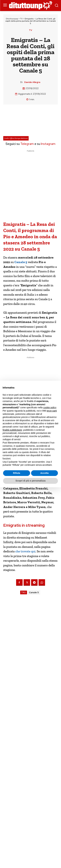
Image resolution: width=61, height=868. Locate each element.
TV (21, 19)
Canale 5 (34, 592)
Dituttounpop (12, 19)
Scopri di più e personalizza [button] (30, 481)
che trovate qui (25, 551)
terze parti (52, 411)
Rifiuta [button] (17, 473)
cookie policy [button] (50, 407)
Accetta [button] (44, 473)
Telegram (27, 144)
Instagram (48, 144)
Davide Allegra (32, 82)
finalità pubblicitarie (12, 430)
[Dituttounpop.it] (31, 6)
